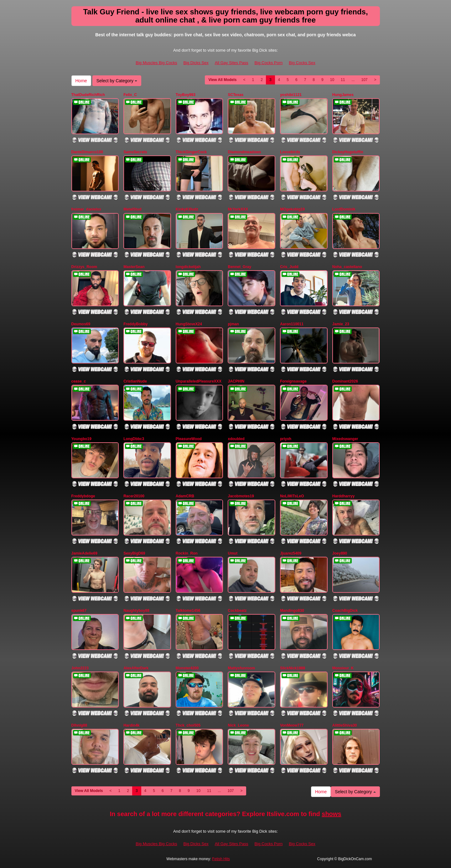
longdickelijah (188, 267)
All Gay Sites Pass (232, 63)
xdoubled (236, 439)
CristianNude (135, 381)
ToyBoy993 (186, 95)
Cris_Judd (289, 267)
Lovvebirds (290, 152)
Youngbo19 (81, 439)
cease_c (79, 381)
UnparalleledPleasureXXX (199, 381)
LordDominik (344, 209)
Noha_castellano (347, 267)
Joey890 (340, 553)
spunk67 (79, 611)
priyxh (286, 439)
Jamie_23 (341, 324)
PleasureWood (189, 439)
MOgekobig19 (292, 209)
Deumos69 (81, 324)
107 (364, 80)
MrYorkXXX (238, 209)
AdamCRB (185, 496)
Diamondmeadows (244, 152)
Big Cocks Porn (269, 63)
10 (332, 80)
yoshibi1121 (291, 95)
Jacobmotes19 (241, 496)
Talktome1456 (188, 611)
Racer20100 (134, 496)
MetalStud (132, 209)
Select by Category (117, 81)
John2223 (80, 668)
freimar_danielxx (86, 209)
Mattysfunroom (241, 668)
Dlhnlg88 (79, 725)
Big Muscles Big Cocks (156, 63)
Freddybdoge (83, 496)
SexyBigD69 (134, 553)
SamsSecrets (135, 152)
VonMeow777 (292, 725)
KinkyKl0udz (187, 209)
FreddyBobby (135, 324)
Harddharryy (343, 496)
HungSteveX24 (189, 324)
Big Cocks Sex (302, 63)
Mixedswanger (345, 439)
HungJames (343, 95)
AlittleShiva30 (345, 725)
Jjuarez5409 (291, 553)
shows (331, 814)
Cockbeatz (237, 611)
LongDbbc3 (134, 439)
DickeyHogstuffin (348, 152)
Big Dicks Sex (196, 63)
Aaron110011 (292, 324)
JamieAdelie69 (84, 553)
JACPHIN (236, 381)
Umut (233, 553)
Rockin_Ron (187, 553)
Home (81, 81)
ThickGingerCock (191, 152)
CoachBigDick (345, 611)
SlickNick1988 (293, 668)
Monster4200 (187, 668)
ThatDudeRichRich (88, 95)
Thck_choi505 (188, 725)
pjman (233, 324)
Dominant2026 (345, 381)
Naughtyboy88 (136, 611)
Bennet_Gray (239, 267)
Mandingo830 (292, 611)
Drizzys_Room (84, 267)
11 (343, 80)
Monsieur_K (343, 668)
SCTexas (236, 95)
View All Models (222, 80)
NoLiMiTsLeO (292, 496)
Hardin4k (131, 725)
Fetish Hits (221, 859)
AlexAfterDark (136, 668)
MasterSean (134, 267)
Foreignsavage (293, 381)
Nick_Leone (238, 725)
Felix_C (130, 95)
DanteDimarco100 (87, 152)
